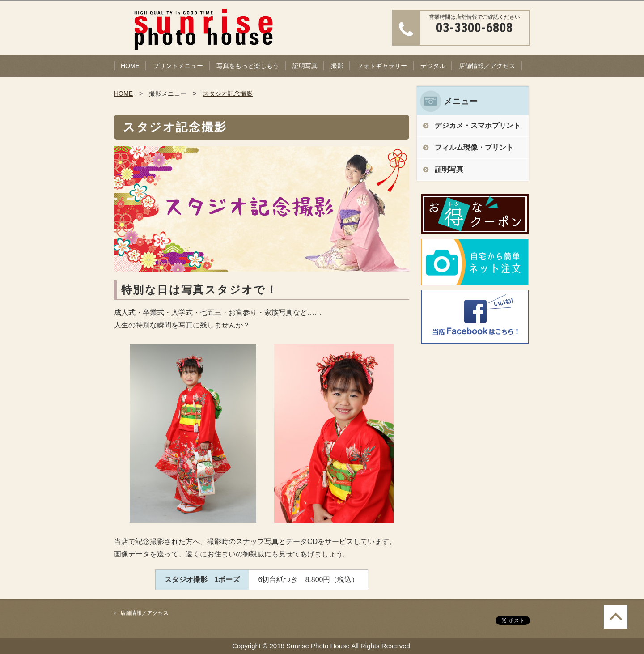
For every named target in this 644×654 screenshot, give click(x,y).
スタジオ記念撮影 (228, 93)
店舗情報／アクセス (487, 66)
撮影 (337, 66)
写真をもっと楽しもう (248, 66)
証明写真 (305, 66)
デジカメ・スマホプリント (478, 125)
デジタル (433, 66)
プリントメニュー (178, 66)
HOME (130, 66)
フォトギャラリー (382, 66)
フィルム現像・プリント (474, 147)
